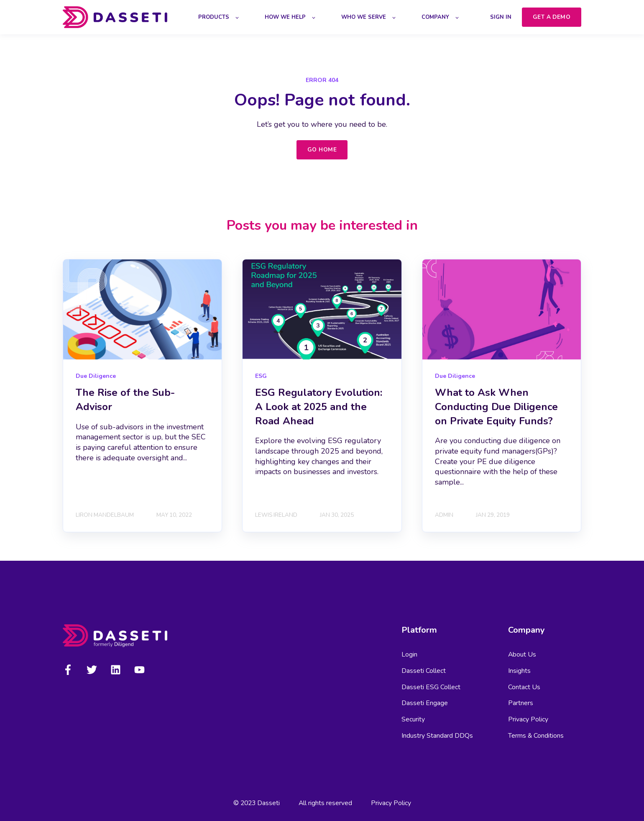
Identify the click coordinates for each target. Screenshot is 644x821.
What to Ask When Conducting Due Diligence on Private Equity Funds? (496, 407)
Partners (521, 703)
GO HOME (322, 150)
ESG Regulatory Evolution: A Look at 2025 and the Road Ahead (319, 407)
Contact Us (524, 687)
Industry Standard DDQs (437, 736)
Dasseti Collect (424, 671)
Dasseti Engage (425, 703)
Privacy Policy (528, 720)
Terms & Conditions (536, 736)
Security (413, 720)
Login (409, 655)
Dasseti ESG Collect (431, 687)
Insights (519, 671)
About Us (522, 655)
